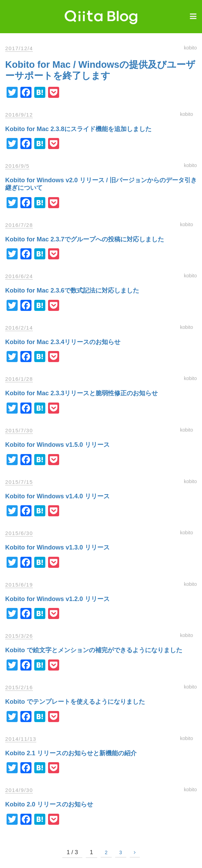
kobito (190, 48)
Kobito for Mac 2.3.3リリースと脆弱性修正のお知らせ (81, 393)
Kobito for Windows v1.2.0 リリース (57, 599)
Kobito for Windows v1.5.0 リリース (57, 445)
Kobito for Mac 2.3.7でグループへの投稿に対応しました (85, 239)
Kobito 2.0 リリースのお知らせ (49, 804)
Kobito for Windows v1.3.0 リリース (57, 547)
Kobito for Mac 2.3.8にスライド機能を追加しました (78, 129)
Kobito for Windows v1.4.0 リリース (57, 496)
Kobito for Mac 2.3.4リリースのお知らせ (63, 342)
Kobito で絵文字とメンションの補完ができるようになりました (94, 650)
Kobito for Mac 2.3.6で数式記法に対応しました (72, 290)
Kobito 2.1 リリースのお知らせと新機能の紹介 (71, 753)
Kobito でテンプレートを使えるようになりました (75, 702)
